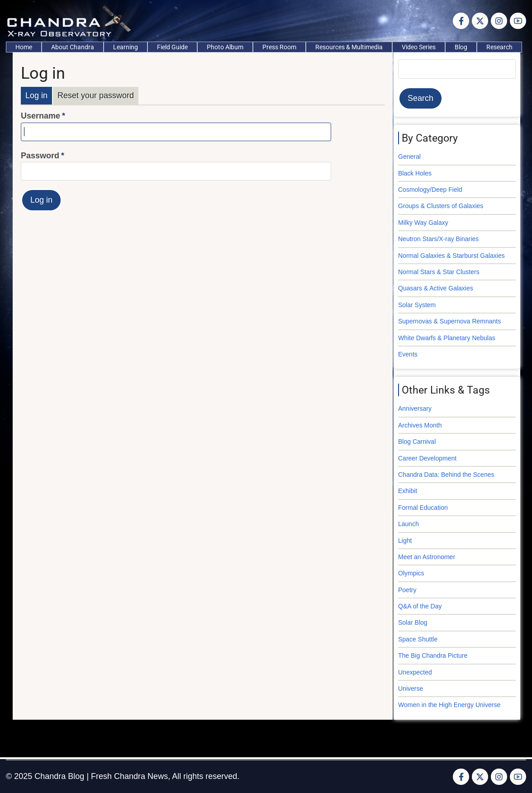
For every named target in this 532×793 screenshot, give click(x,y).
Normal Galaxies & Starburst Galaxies (451, 256)
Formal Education (423, 508)
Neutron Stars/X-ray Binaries (438, 239)
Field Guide (172, 47)
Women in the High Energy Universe (449, 705)
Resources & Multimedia (349, 47)
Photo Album (225, 47)
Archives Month (420, 425)
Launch (408, 524)
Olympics (411, 573)
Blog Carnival (417, 442)
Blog (461, 47)
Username (40, 116)
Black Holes (415, 173)
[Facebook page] (461, 21)
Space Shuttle (418, 639)
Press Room (279, 47)
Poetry (407, 590)
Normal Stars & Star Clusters (439, 272)
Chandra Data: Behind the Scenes (446, 475)
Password (40, 156)
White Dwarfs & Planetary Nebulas (447, 338)
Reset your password (96, 95)
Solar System (417, 305)
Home (24, 47)
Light (405, 541)
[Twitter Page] (480, 21)
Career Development (427, 458)
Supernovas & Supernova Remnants (449, 321)
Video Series (419, 47)
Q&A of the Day (420, 606)
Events (408, 354)
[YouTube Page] (518, 21)
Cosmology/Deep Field (430, 190)
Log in (36, 95)
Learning (126, 47)
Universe (411, 689)
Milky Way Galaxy (423, 223)
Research (499, 47)
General (409, 157)
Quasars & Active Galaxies (436, 288)
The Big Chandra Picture (433, 655)
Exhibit (408, 491)
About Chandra (73, 47)
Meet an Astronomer (427, 557)
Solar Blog (413, 622)
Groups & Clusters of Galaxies (441, 206)
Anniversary (415, 408)
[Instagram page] (499, 21)
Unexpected (415, 672)
